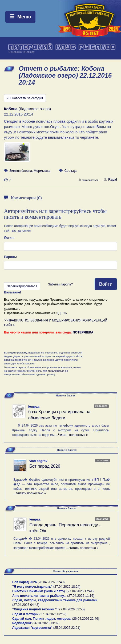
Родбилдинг (22, 623)
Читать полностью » (73, 435)
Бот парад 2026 (45, 466)
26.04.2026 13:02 (46, 623)
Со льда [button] (71, 171)
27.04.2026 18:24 (67, 587)
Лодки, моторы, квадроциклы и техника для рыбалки (55, 600)
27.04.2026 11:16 (81, 596)
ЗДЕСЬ (62, 313)
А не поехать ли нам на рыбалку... (39, 596)
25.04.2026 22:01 (67, 628)
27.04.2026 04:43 (26, 605)
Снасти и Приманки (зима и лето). (39, 591)
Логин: (9, 238)
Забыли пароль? (60, 284)
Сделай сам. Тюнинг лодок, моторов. (42, 619)
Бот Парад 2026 (25, 582)
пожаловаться (88, 180)
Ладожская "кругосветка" (33, 628)
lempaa (34, 407)
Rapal (110, 180)
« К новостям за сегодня (25, 98)
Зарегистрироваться (22, 286)
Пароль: (11, 257)
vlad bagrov (38, 461)
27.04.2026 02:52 (53, 614)
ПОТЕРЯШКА (83, 332)
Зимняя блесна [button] (21, 171)
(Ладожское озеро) (27, 109)
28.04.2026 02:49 (51, 582)
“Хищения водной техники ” (35, 609)
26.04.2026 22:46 (85, 619)
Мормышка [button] (42, 171)
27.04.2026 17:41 (80, 591)
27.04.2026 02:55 (71, 609)
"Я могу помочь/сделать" (32, 587)
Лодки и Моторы (25, 614)
